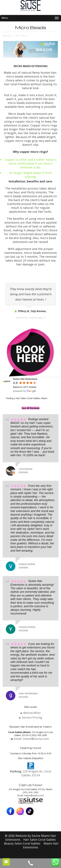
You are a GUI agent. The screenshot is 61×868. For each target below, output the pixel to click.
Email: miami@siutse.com (31, 795)
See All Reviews (31, 408)
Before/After (32, 713)
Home (9, 36)
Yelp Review (38, 311)
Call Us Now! (31, 785)
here (21, 107)
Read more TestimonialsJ (29, 318)
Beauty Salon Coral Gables (23, 843)
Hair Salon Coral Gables (39, 840)
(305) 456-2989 (30, 792)
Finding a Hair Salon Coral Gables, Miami (27, 398)
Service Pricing (32, 717)
